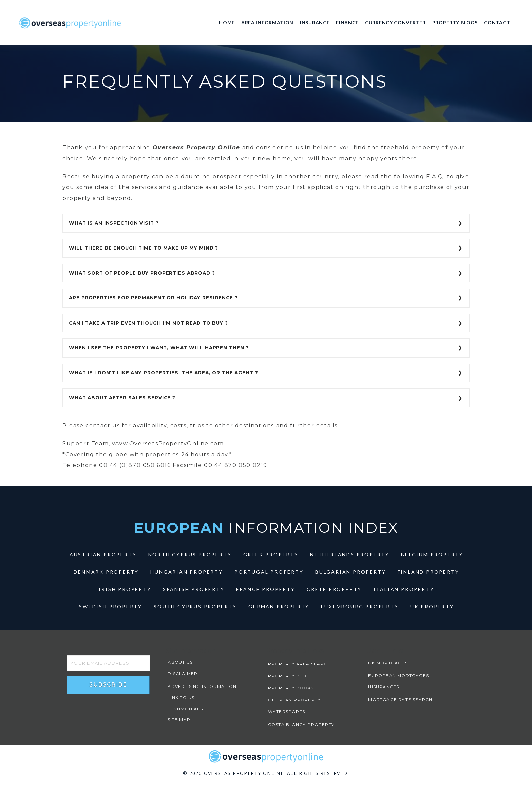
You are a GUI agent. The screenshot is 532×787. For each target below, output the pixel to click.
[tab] (266, 223)
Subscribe (108, 685)
